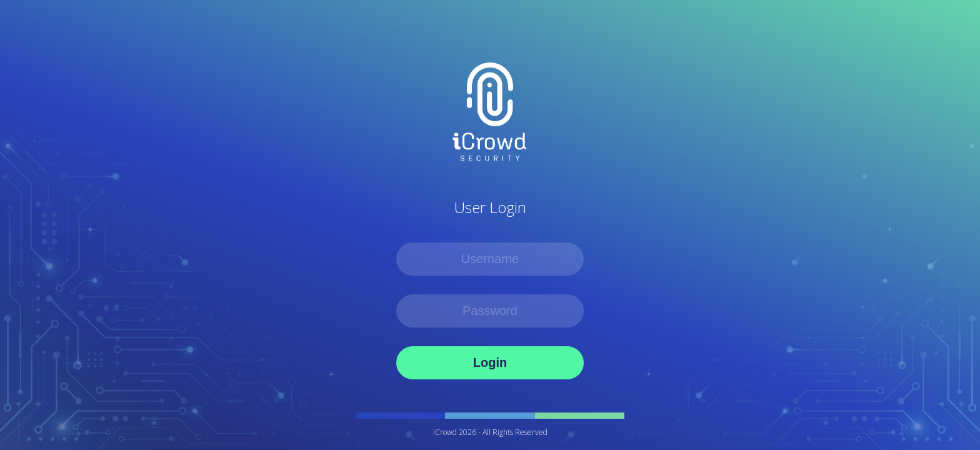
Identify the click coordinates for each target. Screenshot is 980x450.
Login (490, 362)
